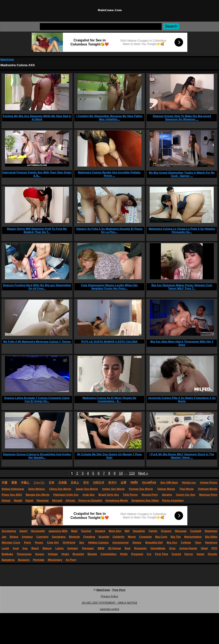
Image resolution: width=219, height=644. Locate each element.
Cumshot (42, 537)
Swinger (73, 548)
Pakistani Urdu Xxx (66, 495)
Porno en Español (90, 500)
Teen (198, 542)
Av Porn (71, 560)
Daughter (139, 531)
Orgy (172, 548)
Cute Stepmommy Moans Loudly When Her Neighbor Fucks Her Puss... (109, 287)
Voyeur (40, 554)
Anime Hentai (188, 548)
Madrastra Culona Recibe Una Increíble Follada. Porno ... (109, 174)
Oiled (204, 548)
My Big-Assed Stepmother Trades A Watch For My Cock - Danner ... (182, 174)
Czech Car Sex (186, 495)
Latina (59, 548)
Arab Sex (89, 495)
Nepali (18, 500)
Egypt (29, 500)
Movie (132, 537)
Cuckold (196, 531)
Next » (143, 473)
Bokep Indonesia (13, 489)
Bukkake (7, 554)
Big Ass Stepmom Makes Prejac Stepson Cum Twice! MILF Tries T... (182, 287)
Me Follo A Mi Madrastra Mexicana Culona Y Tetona (37, 342)
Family (153, 531)
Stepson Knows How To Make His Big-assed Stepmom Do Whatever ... (182, 118)
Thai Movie (186, 489)
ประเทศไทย (149, 482)
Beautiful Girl (154, 542)
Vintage (53, 554)
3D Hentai (114, 548)
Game (200, 554)
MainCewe (7, 59)
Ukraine (167, 495)
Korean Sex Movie (141, 489)
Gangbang (59, 537)
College (186, 542)
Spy (82, 542)
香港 (14, 482)
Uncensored (121, 542)
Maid (74, 531)
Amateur (27, 537)
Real (127, 548)
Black (35, 548)
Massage (181, 531)
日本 (52, 482)
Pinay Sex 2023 (12, 495)
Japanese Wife (58, 531)
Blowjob (74, 537)
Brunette (78, 554)
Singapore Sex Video (145, 500)
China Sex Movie (60, 489)
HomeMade (158, 548)
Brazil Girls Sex (109, 495)
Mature (47, 548)
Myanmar (43, 500)
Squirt (24, 531)
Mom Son (115, 531)
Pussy (39, 542)
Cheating (89, 537)
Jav (4, 537)
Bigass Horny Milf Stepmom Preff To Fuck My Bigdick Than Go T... (37, 230)
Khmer (6, 500)
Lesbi (5, 548)
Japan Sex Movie (87, 489)
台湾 (123, 482)
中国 (4, 482)
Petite (124, 554)
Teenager (88, 548)
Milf (127, 531)
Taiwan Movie (166, 489)
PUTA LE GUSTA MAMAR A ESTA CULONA (109, 342)
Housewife (38, 531)
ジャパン (39, 482)
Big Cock (161, 537)
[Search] (101, 27)
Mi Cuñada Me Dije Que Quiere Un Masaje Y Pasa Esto (109, 456)
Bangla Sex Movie (38, 495)
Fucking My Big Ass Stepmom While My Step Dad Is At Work (37, 118)
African (70, 500)
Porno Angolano (173, 500)
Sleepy (137, 542)
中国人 (25, 482)
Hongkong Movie (117, 500)
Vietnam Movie (208, 489)
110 (132, 473)
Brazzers (24, 560)
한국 (86, 482)
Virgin (65, 554)
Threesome (24, 554)
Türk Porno (130, 495)
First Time (161, 554)
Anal (16, 548)
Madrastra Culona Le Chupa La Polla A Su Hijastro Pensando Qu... (182, 230)
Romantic (140, 548)
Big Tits (176, 537)
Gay (25, 548)
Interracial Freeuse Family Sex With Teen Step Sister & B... (37, 174)
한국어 (112, 482)
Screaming (9, 531)
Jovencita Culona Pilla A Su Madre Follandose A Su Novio (182, 400)
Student (100, 531)
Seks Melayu (37, 489)
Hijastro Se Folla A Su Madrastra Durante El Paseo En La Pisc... (109, 230)
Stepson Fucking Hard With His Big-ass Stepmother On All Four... (37, 287)
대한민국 (99, 482)
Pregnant (137, 554)
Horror (189, 554)
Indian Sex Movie (113, 489)
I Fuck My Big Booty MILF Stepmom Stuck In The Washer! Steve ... (182, 456)
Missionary (55, 560)
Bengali (57, 500)
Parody (213, 554)
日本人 (75, 482)
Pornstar (39, 560)
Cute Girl (53, 542)
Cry (149, 554)
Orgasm (166, 531)
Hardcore (211, 542)
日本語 (63, 482)
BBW (101, 548)
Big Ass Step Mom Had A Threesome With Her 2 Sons (182, 343)
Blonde (92, 554)
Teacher (86, 531)
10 (121, 473)
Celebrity (118, 537)
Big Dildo (211, 537)
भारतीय (134, 482)
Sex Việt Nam (169, 482)
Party (27, 542)
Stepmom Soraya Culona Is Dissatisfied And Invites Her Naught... (37, 456)
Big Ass (172, 542)
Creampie (146, 537)
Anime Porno (209, 482)
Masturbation (193, 537)
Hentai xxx (189, 482)
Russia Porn (150, 495)
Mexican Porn (208, 495)
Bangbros (8, 560)
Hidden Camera (98, 542)
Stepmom (211, 531)
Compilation (109, 554)
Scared (176, 554)
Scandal (104, 537)
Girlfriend (69, 542)
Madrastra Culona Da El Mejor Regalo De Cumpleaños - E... (109, 400)
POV (214, 548)
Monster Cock (11, 542)
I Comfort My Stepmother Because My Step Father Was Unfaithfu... (109, 118)
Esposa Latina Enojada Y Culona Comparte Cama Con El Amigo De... (37, 400)
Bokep (14, 537)
